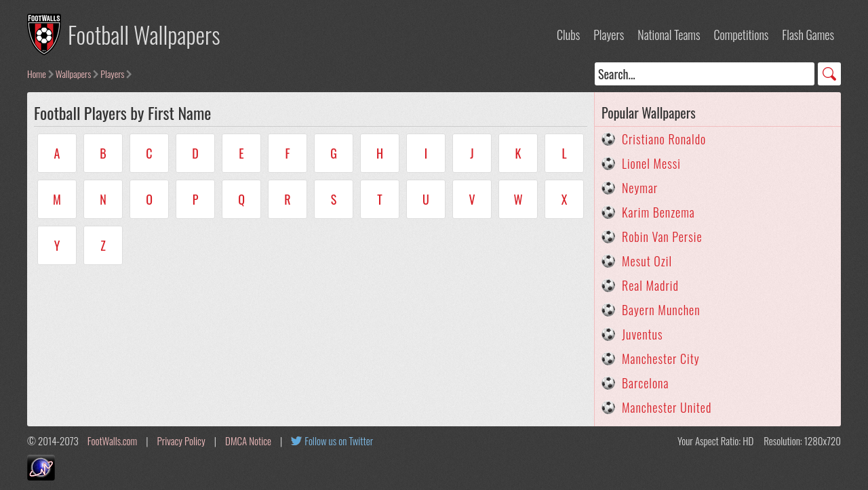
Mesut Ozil (647, 261)
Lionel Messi (651, 163)
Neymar (640, 188)
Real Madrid (650, 285)
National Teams (669, 35)
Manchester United (667, 407)
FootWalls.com (112, 441)
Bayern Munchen (661, 310)
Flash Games (808, 35)
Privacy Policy (181, 441)
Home (37, 74)
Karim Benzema (658, 212)
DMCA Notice (248, 441)
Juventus (643, 334)
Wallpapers (74, 74)
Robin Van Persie (662, 237)
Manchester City (661, 359)
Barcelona (645, 383)
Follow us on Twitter (339, 441)
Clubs (568, 35)
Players (609, 35)
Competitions (741, 35)
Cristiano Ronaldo (664, 139)
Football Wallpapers (144, 34)
